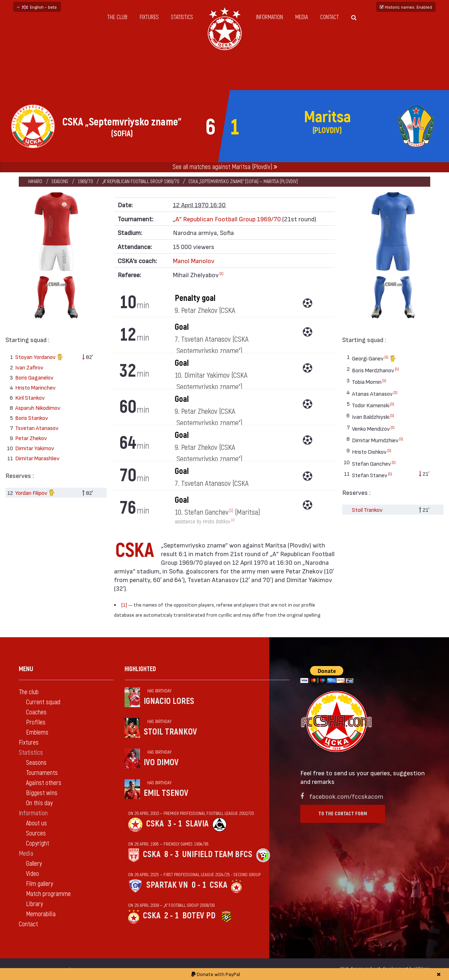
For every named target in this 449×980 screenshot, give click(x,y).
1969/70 (85, 181)
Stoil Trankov (367, 509)
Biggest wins (42, 793)
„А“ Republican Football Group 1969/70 (141, 181)
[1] (221, 273)
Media (302, 17)
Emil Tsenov (166, 793)
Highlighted (140, 669)
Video (32, 874)
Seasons (60, 181)
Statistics (182, 17)
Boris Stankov (32, 418)
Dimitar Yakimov (35, 448)
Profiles (36, 722)
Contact (330, 17)
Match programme (48, 894)
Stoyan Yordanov (39, 358)
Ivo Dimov (161, 762)
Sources (36, 833)
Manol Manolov (194, 260)
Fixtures (149, 17)
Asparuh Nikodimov (38, 407)
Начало (35, 181)
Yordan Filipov (35, 493)
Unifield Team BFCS (217, 854)
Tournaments (42, 773)
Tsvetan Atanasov (37, 428)
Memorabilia (41, 914)
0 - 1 (199, 885)
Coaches (36, 712)
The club (117, 17)
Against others (44, 783)
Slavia (197, 824)
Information (269, 17)
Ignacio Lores (169, 701)
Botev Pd (199, 916)
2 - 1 (171, 916)
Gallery (34, 864)
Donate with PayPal (216, 974)
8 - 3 (171, 854)
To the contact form (343, 814)
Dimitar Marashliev (37, 458)
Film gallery (40, 884)
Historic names (406, 7)
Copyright (38, 844)
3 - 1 (175, 824)
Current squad (43, 702)
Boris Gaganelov (34, 377)
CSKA (155, 824)
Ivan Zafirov (29, 367)
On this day (39, 803)
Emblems (37, 733)
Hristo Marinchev (35, 387)
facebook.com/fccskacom (346, 796)
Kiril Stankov (30, 397)
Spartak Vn (167, 885)
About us (36, 823)
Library (34, 904)
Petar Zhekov (31, 438)
